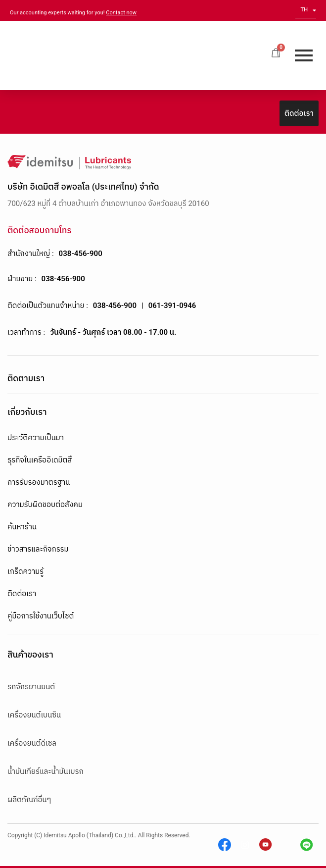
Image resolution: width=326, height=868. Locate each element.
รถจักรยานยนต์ (31, 687)
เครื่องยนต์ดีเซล (32, 743)
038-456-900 (81, 254)
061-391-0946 (172, 306)
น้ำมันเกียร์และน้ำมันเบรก (46, 771)
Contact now (121, 13)
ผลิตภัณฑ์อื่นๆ (29, 800)
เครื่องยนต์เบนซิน (34, 715)
